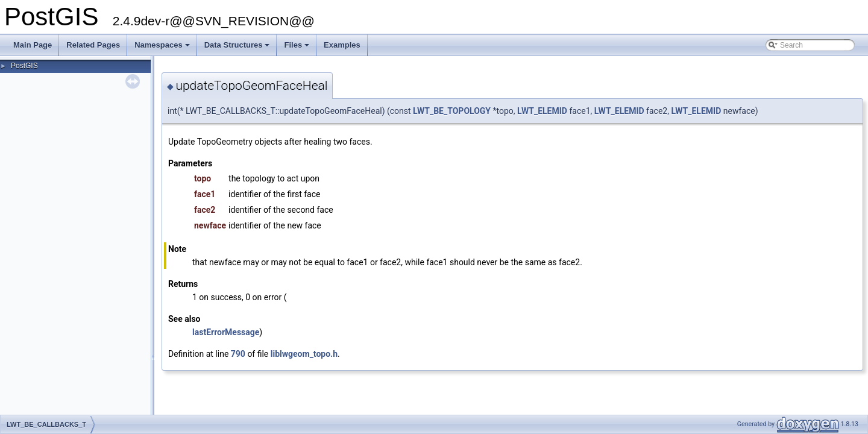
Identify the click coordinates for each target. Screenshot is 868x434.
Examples (342, 45)
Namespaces (163, 48)
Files (297, 48)
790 (238, 354)
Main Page (33, 45)
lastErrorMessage (226, 332)
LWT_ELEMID (542, 111)
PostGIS (24, 66)
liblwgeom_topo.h (304, 354)
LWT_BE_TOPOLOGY (452, 111)
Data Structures (238, 48)
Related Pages (93, 45)
